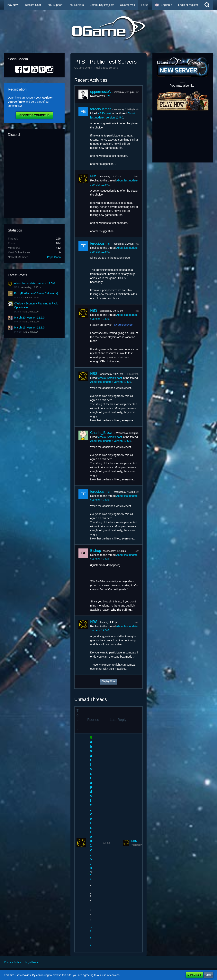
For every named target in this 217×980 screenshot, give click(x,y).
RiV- (108, 96)
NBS (17, 287)
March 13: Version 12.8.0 (29, 328)
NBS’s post (104, 113)
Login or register (188, 5)
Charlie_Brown (102, 433)
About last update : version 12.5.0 (35, 283)
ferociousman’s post (110, 378)
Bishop (96, 551)
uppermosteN (101, 92)
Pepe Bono (54, 257)
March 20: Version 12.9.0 (29, 318)
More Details (194, 975)
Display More (108, 681)
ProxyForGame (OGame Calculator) (36, 293)
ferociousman (101, 109)
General (91, 938)
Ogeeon (18, 298)
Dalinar (18, 312)
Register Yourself (34, 115)
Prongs (18, 322)
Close (208, 975)
